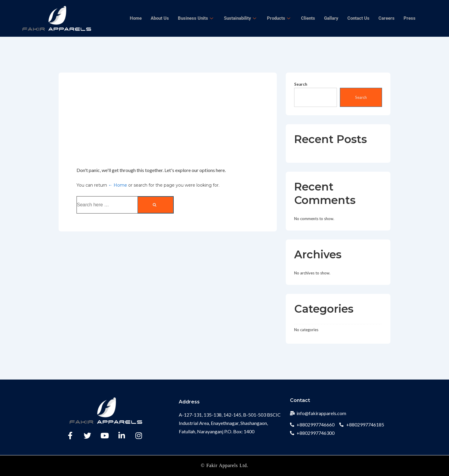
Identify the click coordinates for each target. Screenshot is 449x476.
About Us (160, 18)
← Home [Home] (118, 185)
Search (301, 84)
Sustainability (240, 18)
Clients (308, 18)
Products (279, 18)
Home (136, 18)
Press (410, 18)
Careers (387, 18)
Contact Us (358, 18)
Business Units (196, 18)
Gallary (331, 18)
